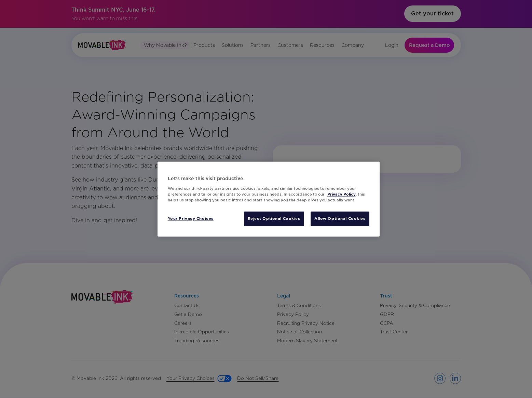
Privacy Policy (342, 194)
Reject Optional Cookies (274, 218)
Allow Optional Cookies (340, 218)
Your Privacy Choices (191, 218)
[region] (269, 199)
